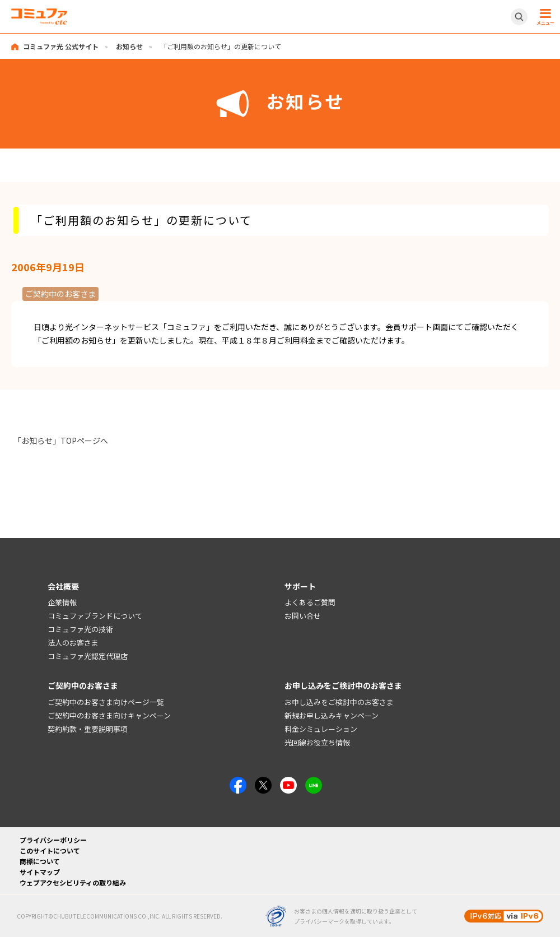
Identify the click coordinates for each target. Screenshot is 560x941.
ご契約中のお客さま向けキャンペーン (109, 715)
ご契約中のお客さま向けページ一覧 (106, 702)
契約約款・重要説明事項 (88, 729)
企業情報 (62, 603)
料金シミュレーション (321, 729)
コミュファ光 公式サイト (61, 46)
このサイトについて (50, 850)
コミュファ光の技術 (80, 629)
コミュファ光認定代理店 (88, 656)
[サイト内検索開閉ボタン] (519, 17)
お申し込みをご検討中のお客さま (339, 702)
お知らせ (129, 46)
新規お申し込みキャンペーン (332, 715)
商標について (40, 861)
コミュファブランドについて (95, 616)
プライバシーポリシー (53, 840)
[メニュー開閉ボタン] (544, 17)
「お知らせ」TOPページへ (61, 441)
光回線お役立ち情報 (317, 742)
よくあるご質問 (310, 603)
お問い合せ (303, 616)
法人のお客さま (73, 643)
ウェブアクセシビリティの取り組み (73, 882)
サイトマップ (40, 872)
